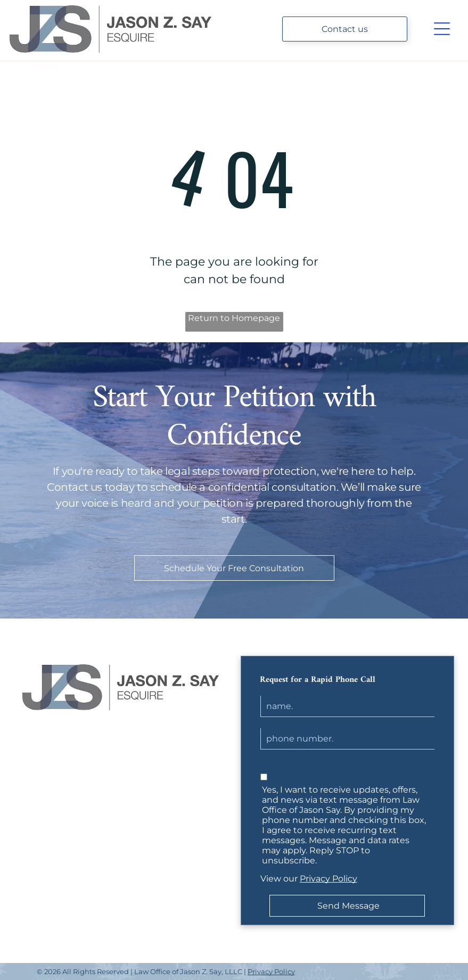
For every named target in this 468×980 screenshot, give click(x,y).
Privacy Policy (329, 879)
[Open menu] (442, 29)
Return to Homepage (234, 318)
